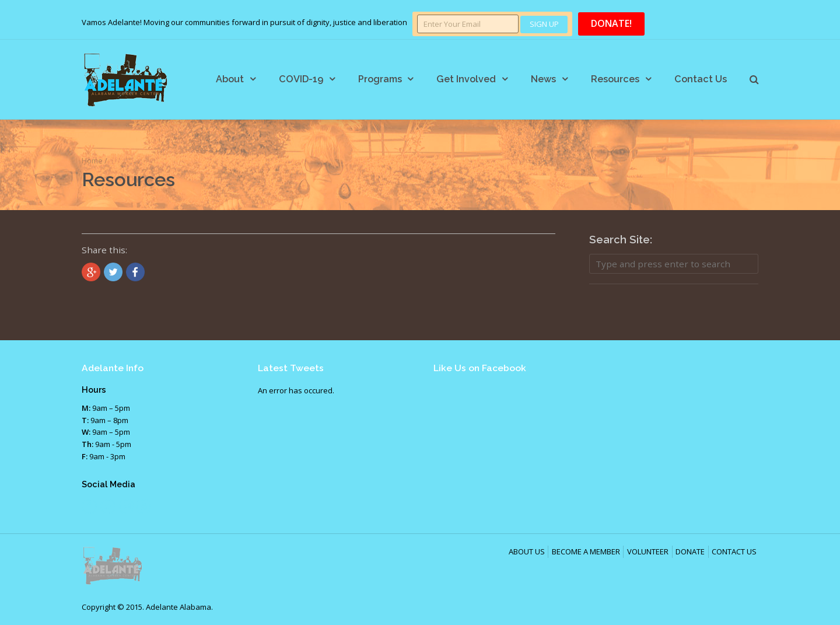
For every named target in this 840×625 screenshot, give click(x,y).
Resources (615, 79)
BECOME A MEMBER (586, 551)
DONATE (690, 551)
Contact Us (701, 79)
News (543, 79)
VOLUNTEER (648, 551)
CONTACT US (734, 551)
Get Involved (466, 79)
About (230, 79)
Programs (380, 79)
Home (92, 160)
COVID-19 (301, 79)
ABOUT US (527, 551)
